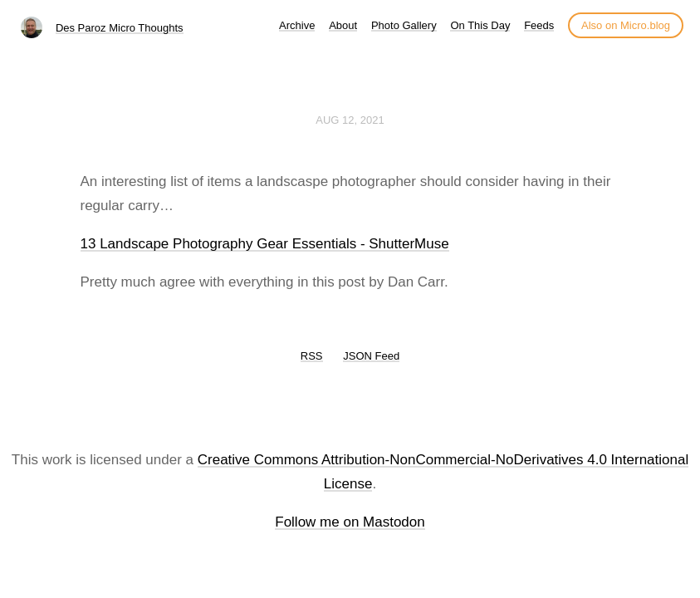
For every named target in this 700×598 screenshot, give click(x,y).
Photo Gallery (404, 25)
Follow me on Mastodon (350, 522)
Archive (297, 25)
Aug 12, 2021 (350, 120)
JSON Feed (371, 356)
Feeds (539, 25)
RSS (312, 356)
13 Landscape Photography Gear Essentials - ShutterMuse (265, 244)
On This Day (480, 25)
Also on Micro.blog (626, 25)
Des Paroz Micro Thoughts (120, 28)
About (343, 25)
